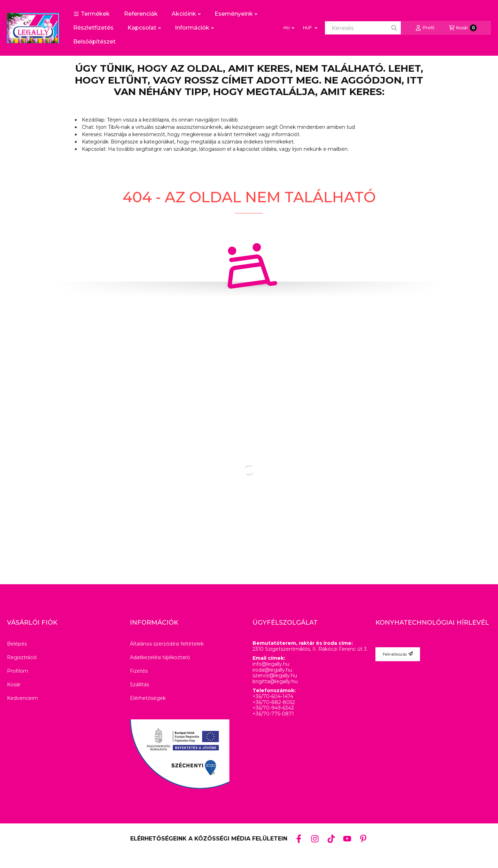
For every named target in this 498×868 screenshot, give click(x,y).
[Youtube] (347, 839)
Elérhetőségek (148, 698)
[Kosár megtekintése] (463, 28)
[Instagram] (315, 838)
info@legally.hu (271, 664)
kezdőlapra (156, 120)
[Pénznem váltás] (310, 28)
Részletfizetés (93, 28)
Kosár (14, 685)
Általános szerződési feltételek (167, 644)
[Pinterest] (363, 838)
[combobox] (363, 28)
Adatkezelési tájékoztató (160, 657)
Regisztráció (22, 657)
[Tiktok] (331, 838)
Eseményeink (236, 14)
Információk (194, 28)
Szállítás (139, 685)
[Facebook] (299, 838)
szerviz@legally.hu (275, 676)
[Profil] (425, 28)
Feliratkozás (398, 654)
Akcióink (186, 14)
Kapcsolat (144, 28)
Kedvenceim (22, 698)
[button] (92, 14)
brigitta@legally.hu (275, 682)
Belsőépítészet (94, 42)
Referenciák (141, 14)
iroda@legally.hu (272, 670)
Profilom (18, 671)
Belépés (17, 644)
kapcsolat (248, 149)
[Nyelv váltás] (289, 28)
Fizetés (139, 671)
